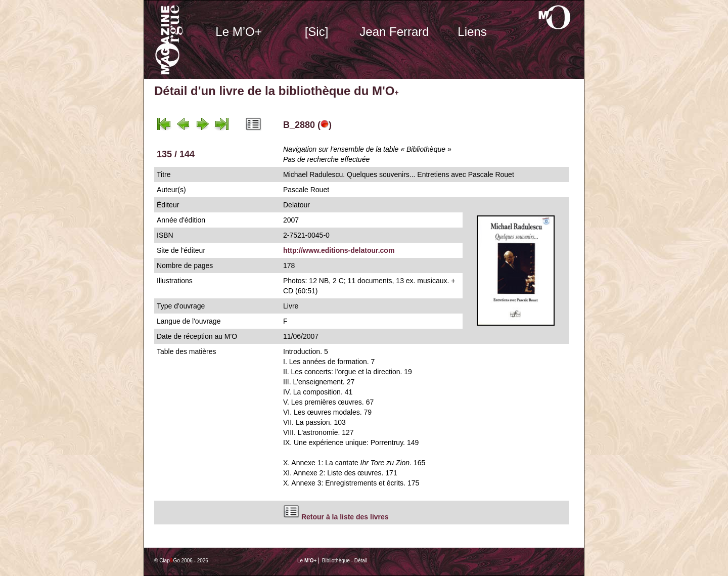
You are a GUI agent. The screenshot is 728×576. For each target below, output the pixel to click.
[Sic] (317, 32)
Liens (472, 32)
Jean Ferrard (394, 32)
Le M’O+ (238, 32)
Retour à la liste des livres (345, 517)
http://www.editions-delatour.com (339, 250)
